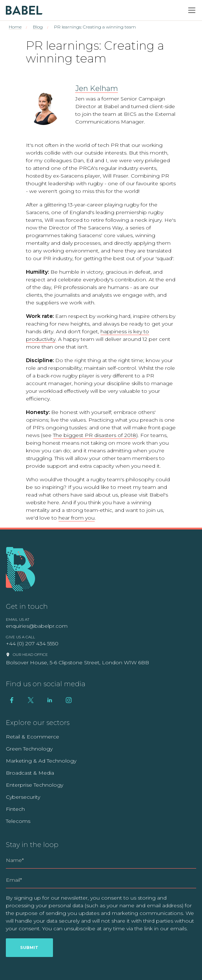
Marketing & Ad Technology (41, 761)
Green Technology (29, 749)
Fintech (15, 809)
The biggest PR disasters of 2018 (95, 435)
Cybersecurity (23, 797)
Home (15, 27)
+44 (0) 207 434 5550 (32, 643)
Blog (38, 27)
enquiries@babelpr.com (37, 626)
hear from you (77, 518)
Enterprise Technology (35, 785)
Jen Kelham (97, 88)
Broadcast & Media (30, 773)
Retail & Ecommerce (33, 737)
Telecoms (18, 821)
